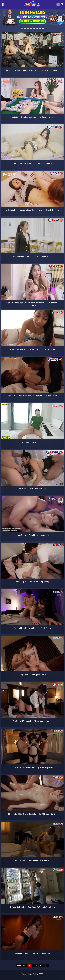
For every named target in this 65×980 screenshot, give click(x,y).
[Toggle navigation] (58, 4)
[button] (22, 29)
